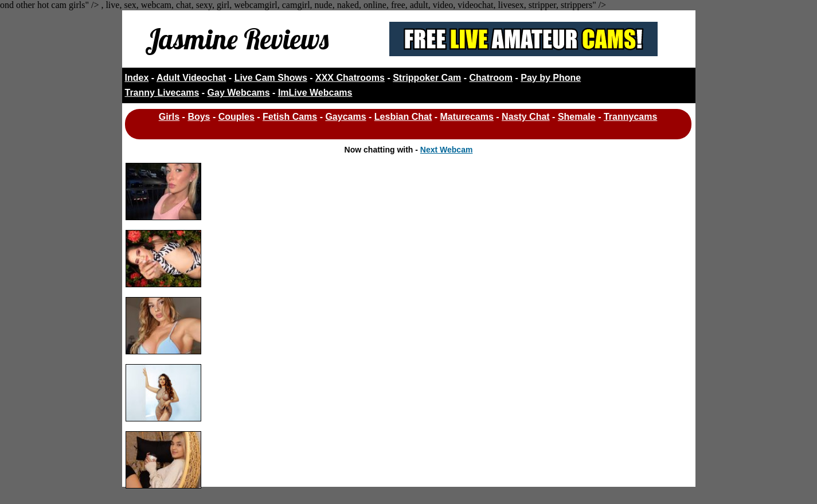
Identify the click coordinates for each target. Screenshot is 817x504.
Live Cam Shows (271, 78)
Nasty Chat (526, 117)
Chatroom (491, 78)
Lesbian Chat (403, 117)
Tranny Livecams (162, 93)
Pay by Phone (551, 78)
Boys (199, 117)
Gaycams (345, 117)
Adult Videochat (191, 78)
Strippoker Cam (427, 78)
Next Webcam (447, 150)
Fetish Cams (290, 117)
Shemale (577, 117)
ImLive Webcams (315, 93)
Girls (169, 117)
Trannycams (630, 117)
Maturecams (467, 117)
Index (137, 78)
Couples (236, 117)
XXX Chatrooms (350, 78)
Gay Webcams (239, 93)
